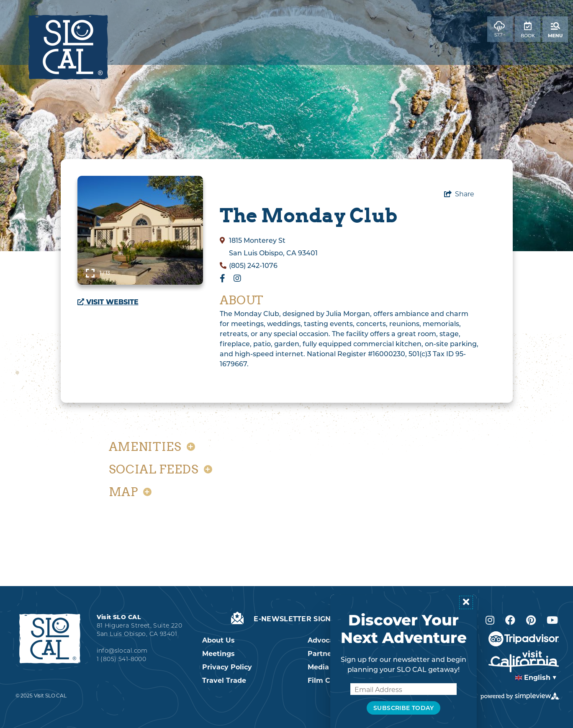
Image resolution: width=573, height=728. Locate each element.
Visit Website (108, 302)
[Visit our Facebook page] (510, 620)
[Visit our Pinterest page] (531, 620)
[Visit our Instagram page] (490, 620)
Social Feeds (161, 469)
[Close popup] (466, 602)
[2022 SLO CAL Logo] (68, 47)
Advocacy (325, 640)
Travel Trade (224, 680)
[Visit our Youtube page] (552, 620)
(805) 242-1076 (253, 266)
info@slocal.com (122, 651)
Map (130, 492)
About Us (218, 640)
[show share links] (459, 194)
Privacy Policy (227, 667)
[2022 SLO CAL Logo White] (50, 638)
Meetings (218, 654)
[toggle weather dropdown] (500, 29)
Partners (323, 654)
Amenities (152, 447)
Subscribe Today (403, 708)
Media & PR (328, 667)
